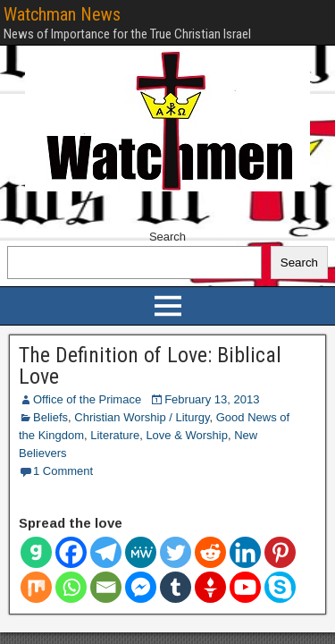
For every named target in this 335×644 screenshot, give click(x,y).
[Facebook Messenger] (141, 587)
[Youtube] (245, 587)
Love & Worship (187, 435)
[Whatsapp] (71, 587)
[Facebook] (71, 552)
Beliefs (50, 417)
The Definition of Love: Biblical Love (150, 366)
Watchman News (62, 14)
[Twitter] (176, 552)
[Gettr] (210, 587)
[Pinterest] (280, 552)
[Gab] (36, 552)
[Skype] (280, 587)
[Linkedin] (245, 552)
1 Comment (63, 471)
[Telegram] (106, 552)
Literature (115, 435)
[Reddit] (210, 552)
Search (167, 237)
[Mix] (36, 587)
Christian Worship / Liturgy (142, 417)
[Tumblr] (176, 587)
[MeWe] (141, 552)
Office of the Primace (87, 399)
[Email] (106, 587)
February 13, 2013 (212, 399)
